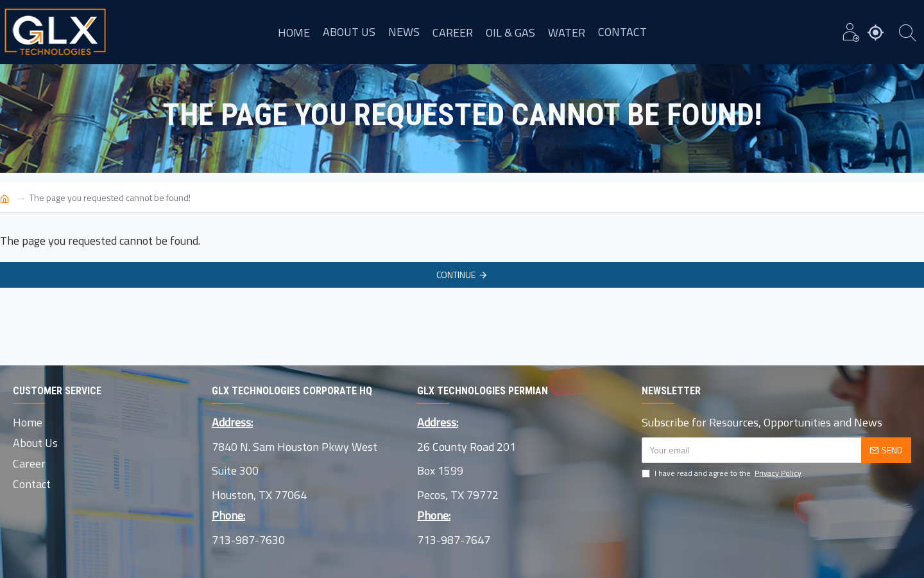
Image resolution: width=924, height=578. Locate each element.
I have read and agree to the (723, 473)
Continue (456, 275)
